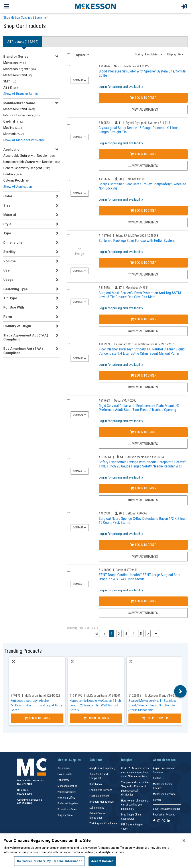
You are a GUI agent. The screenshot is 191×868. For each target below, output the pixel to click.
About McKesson (164, 760)
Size (7, 205)
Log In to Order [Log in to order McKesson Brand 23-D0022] (37, 718)
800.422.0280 (24, 794)
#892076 (104, 66)
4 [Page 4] (134, 634)
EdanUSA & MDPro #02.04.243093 (137, 236)
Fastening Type (16, 289)
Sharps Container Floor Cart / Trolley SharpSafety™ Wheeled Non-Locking (142, 186)
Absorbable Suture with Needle (29, 156)
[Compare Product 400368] (68, 514)
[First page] (97, 633)
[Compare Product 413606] (68, 179)
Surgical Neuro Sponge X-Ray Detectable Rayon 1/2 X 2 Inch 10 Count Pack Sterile (143, 521)
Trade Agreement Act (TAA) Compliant (26, 337)
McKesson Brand (18, 75)
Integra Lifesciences (22, 115)
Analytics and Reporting (102, 768)
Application (12, 150)
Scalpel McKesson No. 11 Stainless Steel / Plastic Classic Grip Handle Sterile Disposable (153, 705)
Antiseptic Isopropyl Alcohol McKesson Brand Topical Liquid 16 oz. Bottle (37, 705)
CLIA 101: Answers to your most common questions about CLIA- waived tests (135, 772)
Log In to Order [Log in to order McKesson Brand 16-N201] (96, 718)
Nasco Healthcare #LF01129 (132, 66)
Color (8, 196)
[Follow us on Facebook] (154, 821)
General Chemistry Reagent (27, 168)
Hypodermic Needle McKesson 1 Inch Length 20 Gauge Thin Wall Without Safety (95, 705)
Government (64, 768)
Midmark (14, 134)
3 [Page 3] (126, 634)
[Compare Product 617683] (68, 401)
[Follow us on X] (164, 821)
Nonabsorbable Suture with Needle (32, 162)
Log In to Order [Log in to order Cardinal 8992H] (143, 211)
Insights (127, 760)
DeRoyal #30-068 (137, 513)
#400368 (104, 513)
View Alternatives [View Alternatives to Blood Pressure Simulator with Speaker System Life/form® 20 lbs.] (143, 109)
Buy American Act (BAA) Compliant (23, 351)
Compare (80, 80)
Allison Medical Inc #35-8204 (146, 457)
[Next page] (148, 633)
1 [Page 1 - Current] (112, 633)
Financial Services (99, 796)
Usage (8, 280)
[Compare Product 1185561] (68, 457)
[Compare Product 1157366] (68, 236)
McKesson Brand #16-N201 (103, 696)
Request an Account (164, 815)
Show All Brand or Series (21, 94)
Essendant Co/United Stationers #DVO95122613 (144, 344)
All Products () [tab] (23, 42)
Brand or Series (16, 57)
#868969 (104, 344)
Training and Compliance (103, 823)
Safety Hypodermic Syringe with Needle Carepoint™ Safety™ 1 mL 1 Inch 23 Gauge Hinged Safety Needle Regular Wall (142, 464)
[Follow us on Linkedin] (169, 821)
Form (8, 317)
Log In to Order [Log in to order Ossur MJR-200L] (143, 432)
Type (7, 233)
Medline (13, 128)
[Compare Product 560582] (68, 123)
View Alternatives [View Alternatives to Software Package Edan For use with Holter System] (143, 274)
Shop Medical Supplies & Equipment (26, 18)
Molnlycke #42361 (137, 288)
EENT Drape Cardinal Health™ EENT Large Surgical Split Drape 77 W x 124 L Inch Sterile (140, 577)
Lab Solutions (97, 808)
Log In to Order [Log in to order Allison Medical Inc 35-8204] (143, 488)
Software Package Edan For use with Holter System (137, 240)
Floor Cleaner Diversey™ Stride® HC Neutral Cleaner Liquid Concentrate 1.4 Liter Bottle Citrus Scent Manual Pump (142, 351)
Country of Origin (17, 326)
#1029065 (135, 696)
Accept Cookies (102, 861)
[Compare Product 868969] (68, 345)
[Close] (184, 841)
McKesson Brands (67, 786)
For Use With (14, 307)
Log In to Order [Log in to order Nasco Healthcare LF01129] (143, 98)
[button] (149, 54)
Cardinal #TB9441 (127, 570)
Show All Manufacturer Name (24, 140)
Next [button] (180, 691)
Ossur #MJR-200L (125, 401)
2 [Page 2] (119, 634)
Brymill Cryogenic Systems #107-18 (148, 123)
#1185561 (105, 457)
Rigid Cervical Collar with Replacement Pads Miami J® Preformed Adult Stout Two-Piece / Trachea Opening (139, 408)
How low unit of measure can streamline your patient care (135, 805)
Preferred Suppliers (68, 803)
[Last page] (156, 633)
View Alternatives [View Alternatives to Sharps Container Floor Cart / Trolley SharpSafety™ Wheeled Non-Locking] (143, 222)
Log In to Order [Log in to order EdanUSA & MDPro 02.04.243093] (143, 263)
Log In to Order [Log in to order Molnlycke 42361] (143, 319)
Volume (10, 261)
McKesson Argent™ (20, 69)
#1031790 (76, 696)
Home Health (65, 774)
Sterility (9, 252)
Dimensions (13, 242)
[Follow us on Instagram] (159, 821)
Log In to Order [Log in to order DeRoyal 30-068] (143, 545)
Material (10, 215)
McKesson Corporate (164, 794)
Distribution (96, 784)
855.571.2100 (24, 784)
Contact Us (159, 778)
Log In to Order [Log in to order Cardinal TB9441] (143, 601)
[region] (95, 851)
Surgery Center (65, 815)
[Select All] (68, 55)
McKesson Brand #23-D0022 (42, 696)
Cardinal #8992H (136, 179)
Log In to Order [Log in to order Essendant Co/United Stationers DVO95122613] (143, 375)
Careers (157, 800)
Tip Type (10, 298)
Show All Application (18, 187)
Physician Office (66, 798)
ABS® (11, 88)
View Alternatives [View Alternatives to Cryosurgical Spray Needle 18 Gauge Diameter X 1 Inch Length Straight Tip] (143, 166)
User (7, 270)
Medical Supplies (69, 760)
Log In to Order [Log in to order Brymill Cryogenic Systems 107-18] (143, 154)
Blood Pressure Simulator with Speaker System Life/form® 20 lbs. (142, 73)
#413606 (104, 179)
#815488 (104, 288)
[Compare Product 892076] (68, 67)
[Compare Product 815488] (68, 288)
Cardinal (13, 121)
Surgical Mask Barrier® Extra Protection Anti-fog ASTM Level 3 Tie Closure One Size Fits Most (140, 295)
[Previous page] (104, 633)
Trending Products (23, 651)
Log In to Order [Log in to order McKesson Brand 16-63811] (155, 718)
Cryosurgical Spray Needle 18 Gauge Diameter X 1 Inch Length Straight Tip (139, 130)
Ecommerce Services (101, 790)
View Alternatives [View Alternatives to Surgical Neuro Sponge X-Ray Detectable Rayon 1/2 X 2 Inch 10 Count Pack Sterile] (143, 557)
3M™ (10, 81)
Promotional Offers (68, 809)
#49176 (16, 696)
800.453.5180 (24, 803)
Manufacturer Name (19, 103)
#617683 (104, 401)
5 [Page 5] (141, 634)
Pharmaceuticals (67, 792)
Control (13, 174)
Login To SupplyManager (167, 809)
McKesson (15, 63)
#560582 (104, 123)
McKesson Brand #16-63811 (163, 696)
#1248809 (105, 570)
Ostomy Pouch (17, 180)
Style (7, 224)
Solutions (96, 760)
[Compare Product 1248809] (68, 570)
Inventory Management (102, 802)
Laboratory (63, 780)
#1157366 (105, 236)
